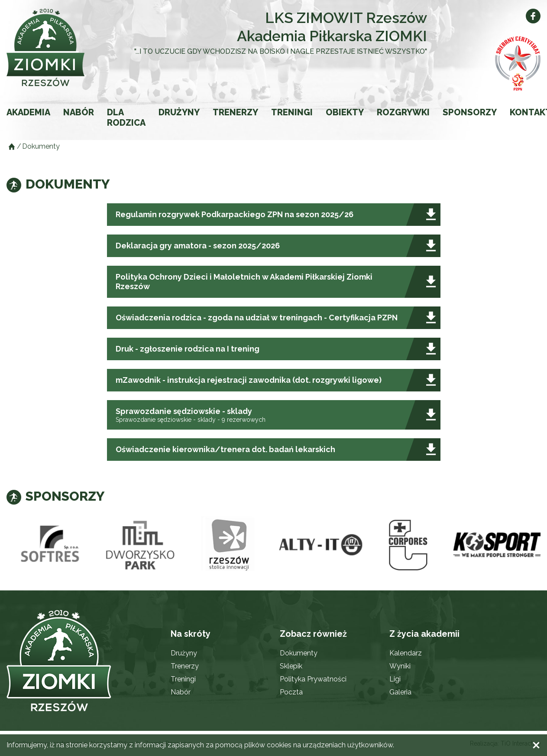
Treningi (292, 112)
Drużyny (179, 112)
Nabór (79, 112)
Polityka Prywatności (313, 679)
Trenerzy (235, 112)
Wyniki (400, 666)
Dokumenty (299, 653)
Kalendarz (406, 653)
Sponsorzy (470, 112)
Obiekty (345, 112)
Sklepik (291, 666)
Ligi (395, 679)
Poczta (291, 692)
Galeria (400, 692)
